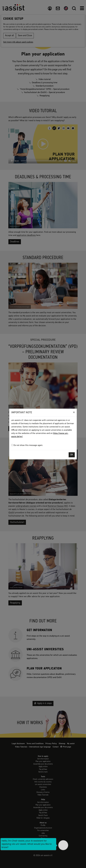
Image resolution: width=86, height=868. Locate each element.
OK (72, 455)
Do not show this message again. (27, 445)
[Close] (74, 412)
